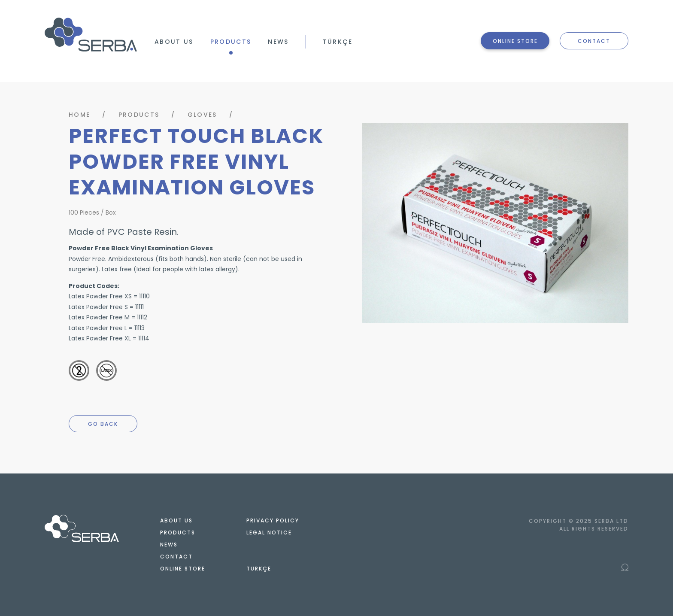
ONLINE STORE (515, 41)
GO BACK (103, 424)
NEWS (278, 42)
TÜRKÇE (338, 42)
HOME (79, 115)
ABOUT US (174, 42)
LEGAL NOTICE (269, 533)
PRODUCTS (231, 42)
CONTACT (594, 41)
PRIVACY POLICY (273, 520)
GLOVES (202, 115)
